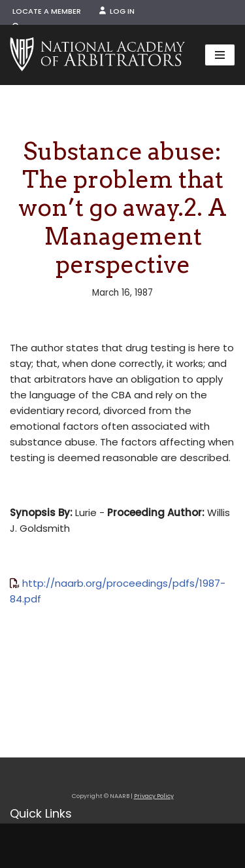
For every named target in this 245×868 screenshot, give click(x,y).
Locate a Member (47, 11)
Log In (117, 11)
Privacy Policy (154, 796)
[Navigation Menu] (220, 55)
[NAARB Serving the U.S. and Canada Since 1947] (97, 55)
